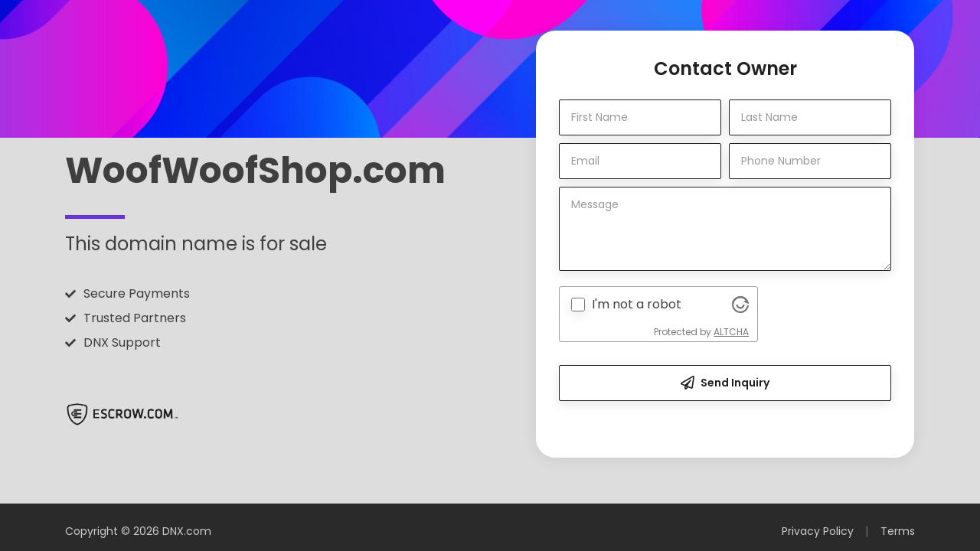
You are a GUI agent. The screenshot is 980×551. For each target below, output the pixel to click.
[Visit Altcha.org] (740, 305)
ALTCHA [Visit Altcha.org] (731, 332)
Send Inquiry (725, 383)
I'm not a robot (637, 304)
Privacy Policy (818, 531)
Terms (898, 531)
